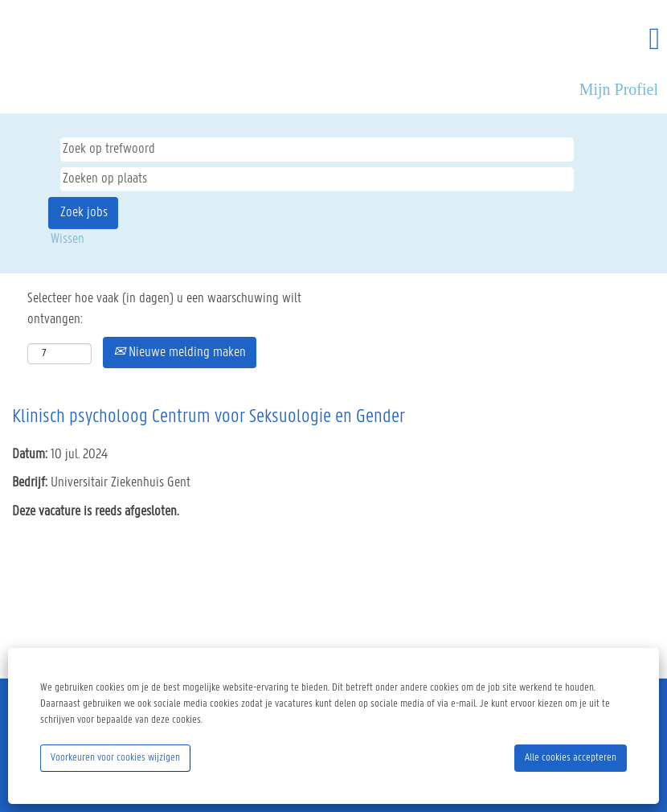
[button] (556, 41)
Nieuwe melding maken (180, 353)
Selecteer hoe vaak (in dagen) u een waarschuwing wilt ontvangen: (164, 309)
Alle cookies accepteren (571, 758)
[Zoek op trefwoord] (317, 150)
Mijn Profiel (619, 89)
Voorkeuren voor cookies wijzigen (115, 758)
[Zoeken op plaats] (317, 179)
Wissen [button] (68, 239)
